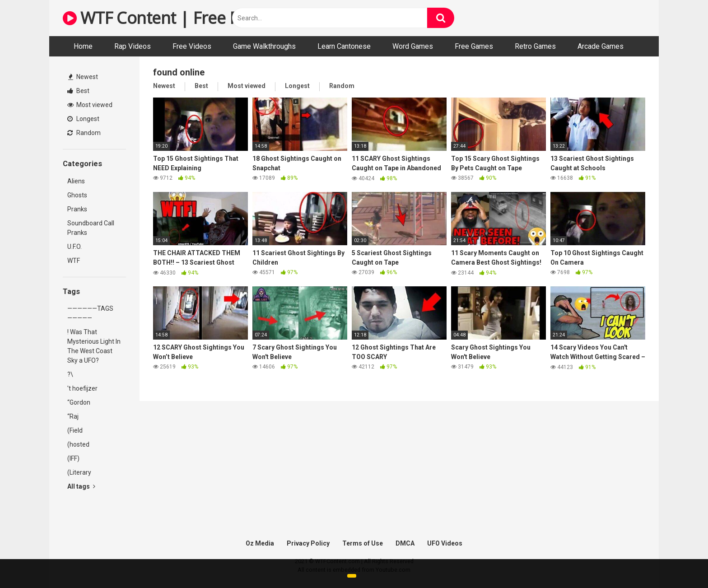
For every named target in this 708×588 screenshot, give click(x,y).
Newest (83, 77)
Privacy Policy (308, 543)
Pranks (77, 209)
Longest (83, 119)
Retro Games (535, 46)
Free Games (474, 46)
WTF (74, 261)
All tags (81, 486)
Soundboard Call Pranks (91, 228)
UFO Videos (445, 543)
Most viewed (90, 105)
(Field (75, 430)
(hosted (78, 444)
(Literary (79, 472)
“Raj (73, 416)
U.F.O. (75, 247)
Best (78, 91)
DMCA (405, 543)
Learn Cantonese (344, 46)
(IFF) (73, 458)
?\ (70, 374)
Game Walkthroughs (264, 46)
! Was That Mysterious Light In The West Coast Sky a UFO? (94, 346)
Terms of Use (363, 543)
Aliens (76, 181)
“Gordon (79, 402)
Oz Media (260, 543)
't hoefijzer (82, 388)
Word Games (413, 46)
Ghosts (77, 195)
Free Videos (192, 46)
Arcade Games (601, 46)
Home (83, 46)
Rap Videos (133, 46)
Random (84, 133)
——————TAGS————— (90, 313)
